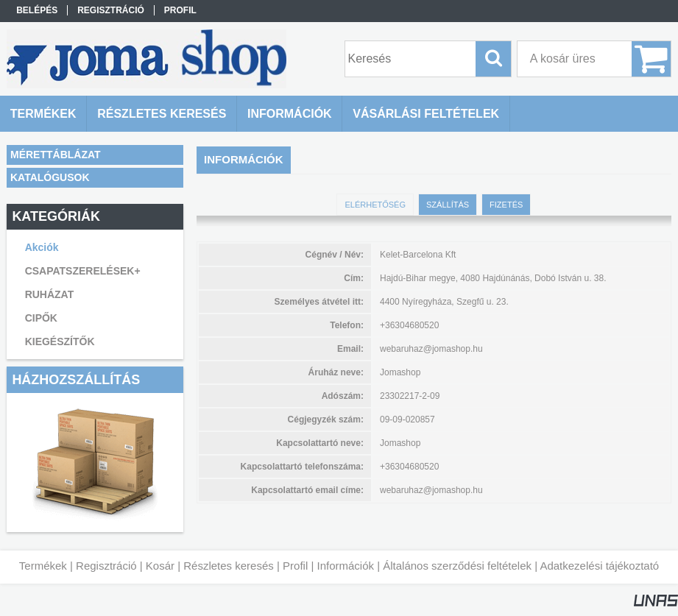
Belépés (37, 10)
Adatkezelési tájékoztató (599, 566)
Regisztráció (106, 566)
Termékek (43, 566)
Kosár (160, 566)
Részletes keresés (229, 566)
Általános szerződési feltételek (457, 566)
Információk (345, 566)
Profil (295, 566)
